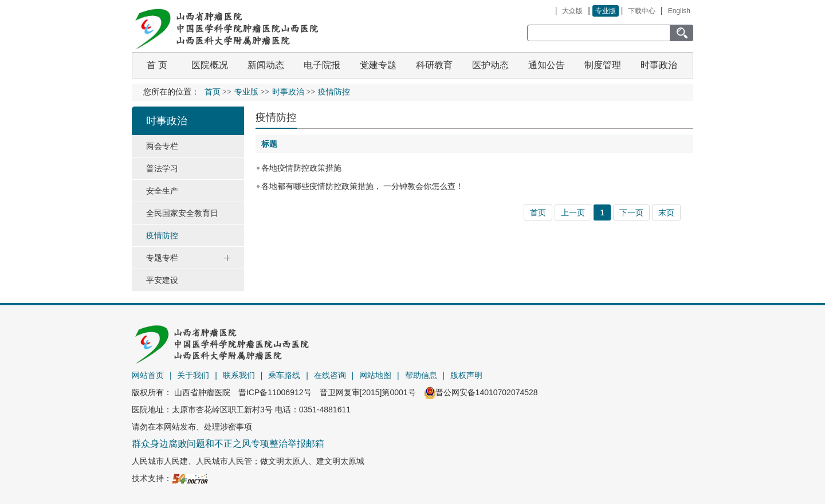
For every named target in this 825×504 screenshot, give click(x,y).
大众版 (572, 11)
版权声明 (466, 375)
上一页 (573, 212)
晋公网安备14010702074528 (481, 392)
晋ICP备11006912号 (275, 392)
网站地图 (375, 375)
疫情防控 (276, 117)
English (679, 11)
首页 (213, 92)
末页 (666, 212)
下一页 (631, 212)
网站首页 (148, 375)
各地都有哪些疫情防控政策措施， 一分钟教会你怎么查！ (363, 186)
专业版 (606, 11)
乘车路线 (284, 375)
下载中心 (642, 11)
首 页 (157, 65)
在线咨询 (330, 375)
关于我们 (193, 375)
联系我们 (239, 375)
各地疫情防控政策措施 (301, 168)
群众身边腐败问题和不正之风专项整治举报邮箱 (228, 444)
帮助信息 (421, 375)
